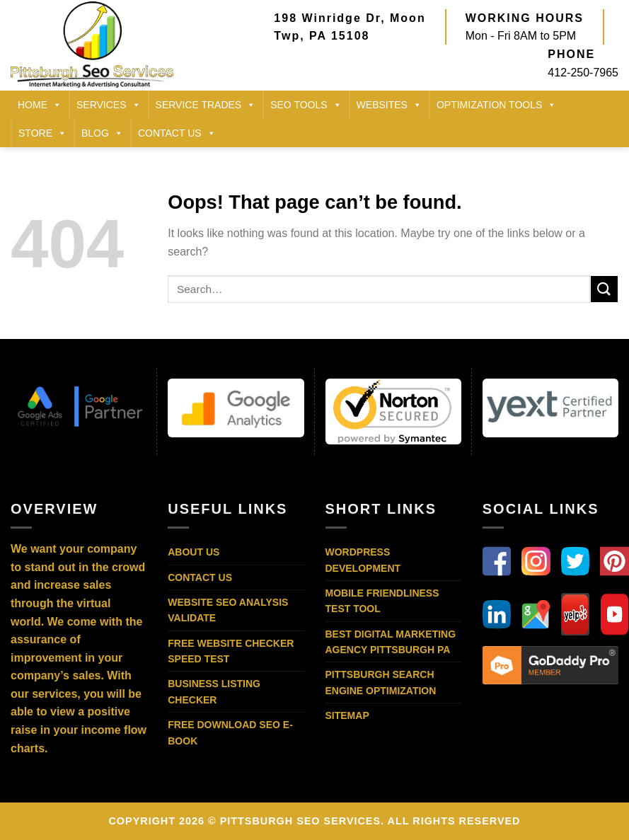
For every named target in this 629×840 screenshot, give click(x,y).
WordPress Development (363, 560)
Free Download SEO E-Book (230, 732)
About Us (194, 552)
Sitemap (347, 715)
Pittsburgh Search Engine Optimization (381, 682)
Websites (389, 105)
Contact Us (200, 577)
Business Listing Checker (214, 691)
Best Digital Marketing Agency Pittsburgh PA (391, 642)
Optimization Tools (496, 105)
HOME (40, 105)
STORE (42, 133)
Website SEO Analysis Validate (228, 610)
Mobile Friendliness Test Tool (382, 601)
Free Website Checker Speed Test (231, 651)
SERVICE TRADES (206, 105)
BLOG (102, 133)
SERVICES (109, 105)
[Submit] (604, 289)
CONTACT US (177, 133)
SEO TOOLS (306, 105)
